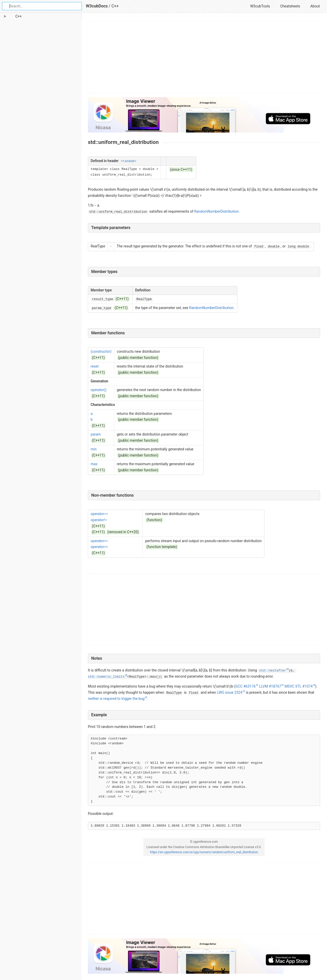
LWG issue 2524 (230, 692)
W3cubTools (260, 6)
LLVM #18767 (270, 686)
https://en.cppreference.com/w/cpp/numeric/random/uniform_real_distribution (204, 852)
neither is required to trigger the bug (116, 699)
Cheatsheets (290, 6)
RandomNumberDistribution (216, 211)
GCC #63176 (245, 686)
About (315, 6)
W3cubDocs (97, 6)
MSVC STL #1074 (299, 686)
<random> (129, 161)
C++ (115, 6)
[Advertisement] (204, 57)
